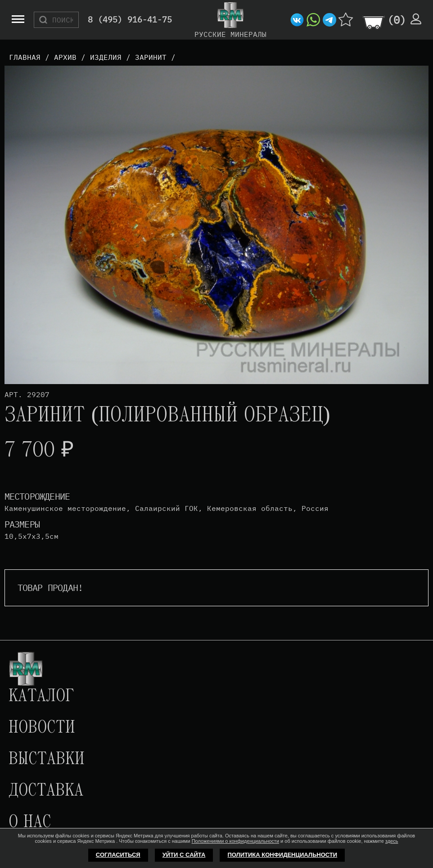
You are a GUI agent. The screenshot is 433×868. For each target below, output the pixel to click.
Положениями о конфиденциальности (235, 841)
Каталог (41, 697)
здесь (392, 841)
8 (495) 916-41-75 (130, 20)
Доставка (46, 791)
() (397, 20)
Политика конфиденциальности (282, 855)
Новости (42, 728)
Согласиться (118, 855)
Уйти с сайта (184, 855)
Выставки (47, 760)
